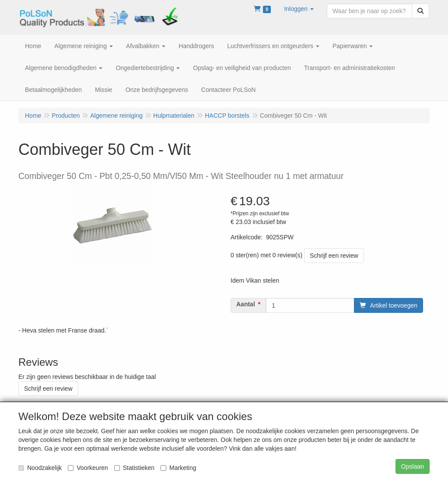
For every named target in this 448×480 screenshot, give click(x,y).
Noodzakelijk (40, 468)
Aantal (246, 304)
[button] (299, 9)
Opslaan (413, 466)
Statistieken (134, 468)
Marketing (178, 468)
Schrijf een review (334, 256)
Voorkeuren (88, 468)
